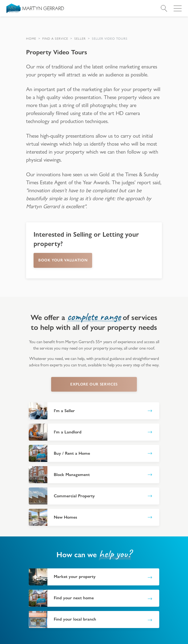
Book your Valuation (63, 260)
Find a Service (55, 39)
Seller (80, 39)
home (31, 39)
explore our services (94, 384)
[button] (31, 39)
